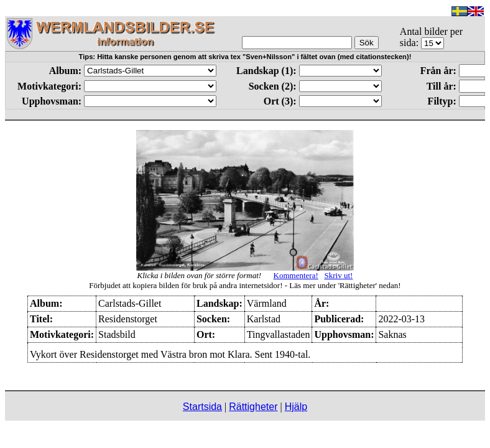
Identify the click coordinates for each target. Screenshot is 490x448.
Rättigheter (253, 407)
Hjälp (296, 407)
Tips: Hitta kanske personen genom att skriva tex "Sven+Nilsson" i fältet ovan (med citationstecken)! (245, 57)
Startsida (202, 407)
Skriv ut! (339, 275)
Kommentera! (296, 275)
